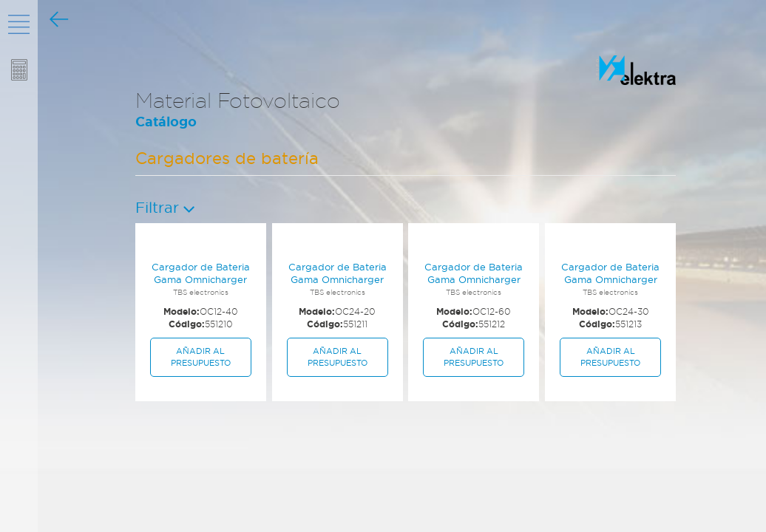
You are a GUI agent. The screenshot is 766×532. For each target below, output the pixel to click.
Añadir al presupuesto (201, 357)
